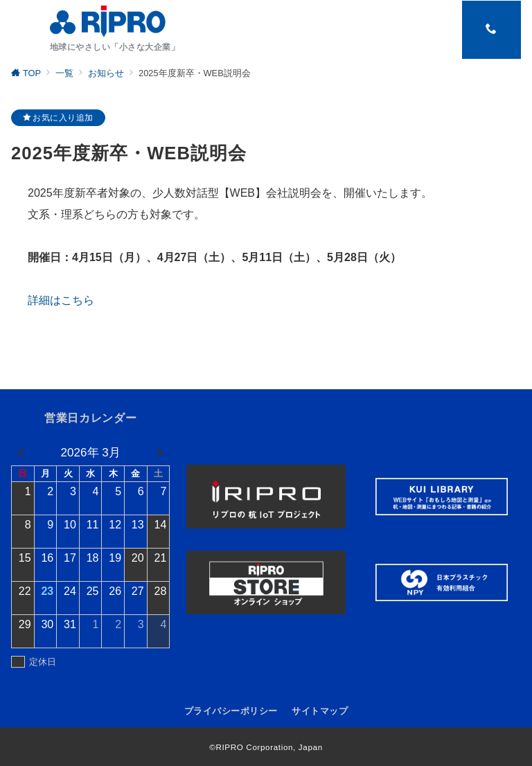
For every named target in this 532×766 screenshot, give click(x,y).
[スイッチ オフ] (491, 30)
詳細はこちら (61, 300)
